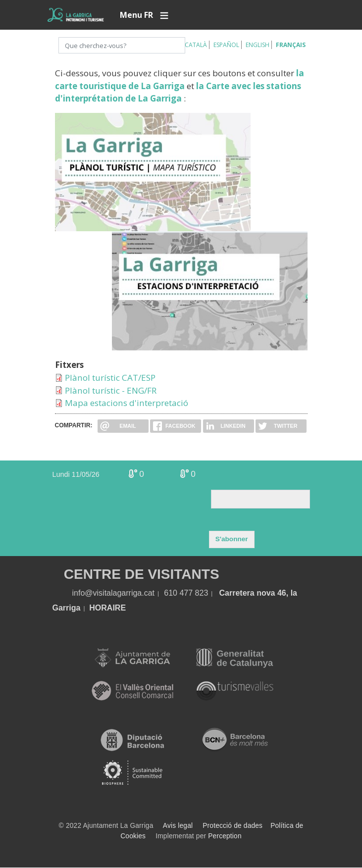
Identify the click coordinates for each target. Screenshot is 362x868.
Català (196, 45)
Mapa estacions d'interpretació (127, 403)
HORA (101, 608)
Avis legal (178, 826)
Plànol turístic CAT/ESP (110, 378)
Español (226, 45)
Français (291, 45)
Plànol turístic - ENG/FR (111, 390)
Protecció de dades (233, 826)
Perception (225, 836)
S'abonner (232, 539)
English (258, 45)
